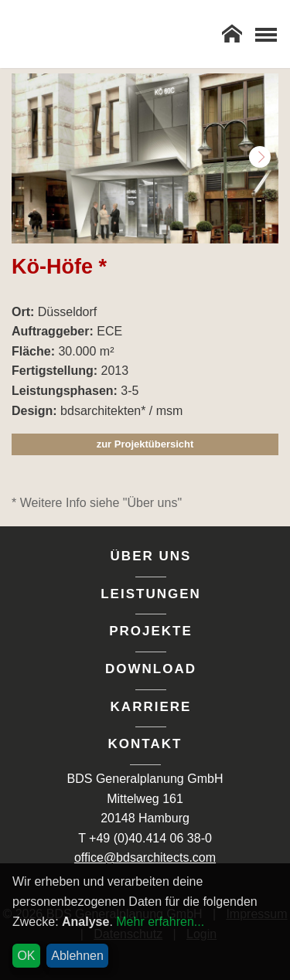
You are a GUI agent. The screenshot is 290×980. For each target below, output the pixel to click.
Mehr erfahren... (160, 922)
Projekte (151, 631)
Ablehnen (77, 956)
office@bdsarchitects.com (145, 857)
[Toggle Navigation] (266, 34)
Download (151, 669)
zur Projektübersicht (145, 444)
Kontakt (145, 744)
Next (260, 157)
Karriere (151, 707)
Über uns (151, 556)
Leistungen (151, 594)
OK (26, 956)
